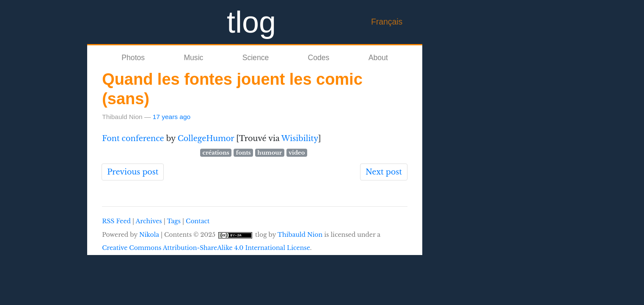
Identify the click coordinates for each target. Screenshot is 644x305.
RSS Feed (116, 221)
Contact (198, 221)
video (297, 153)
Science (256, 58)
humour (270, 153)
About (378, 58)
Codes (319, 58)
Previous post (133, 172)
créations (216, 153)
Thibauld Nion (300, 235)
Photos (133, 58)
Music (193, 58)
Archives (149, 221)
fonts (244, 153)
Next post (384, 172)
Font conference (133, 139)
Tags (173, 221)
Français (387, 22)
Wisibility (300, 139)
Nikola (149, 235)
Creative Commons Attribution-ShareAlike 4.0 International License (206, 248)
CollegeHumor (206, 139)
